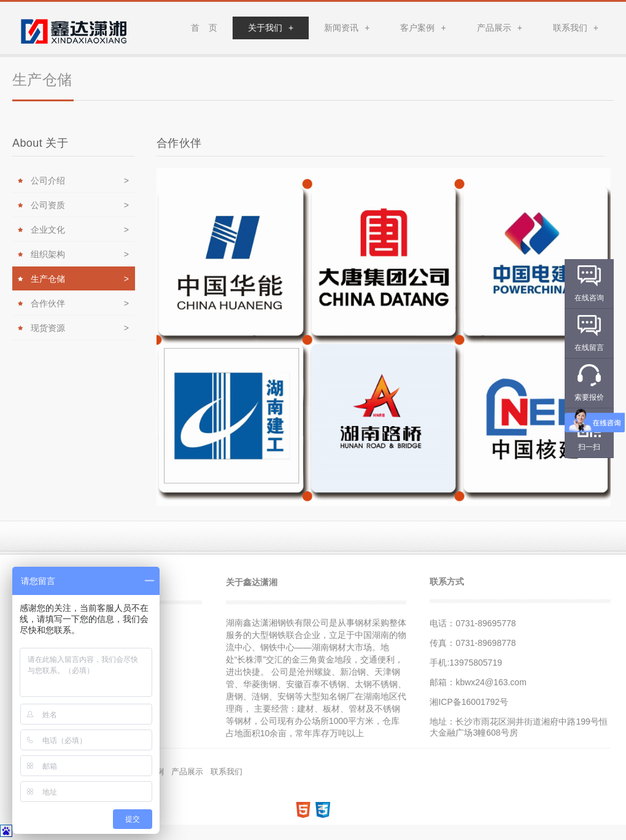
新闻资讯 (347, 28)
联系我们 (576, 28)
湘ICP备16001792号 (469, 702)
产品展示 (500, 28)
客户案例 (423, 28)
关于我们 (271, 28)
